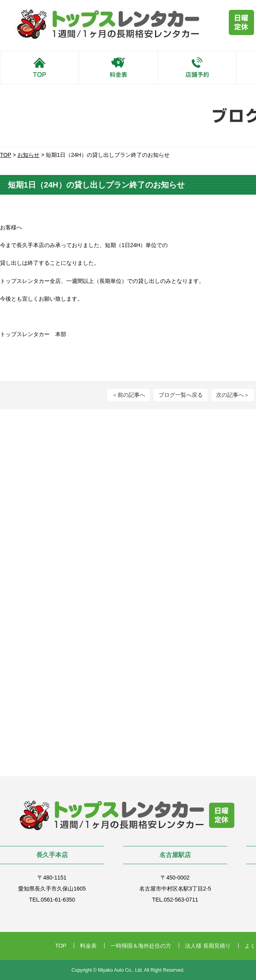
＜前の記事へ (129, 395)
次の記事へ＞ (233, 395)
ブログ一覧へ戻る (181, 395)
